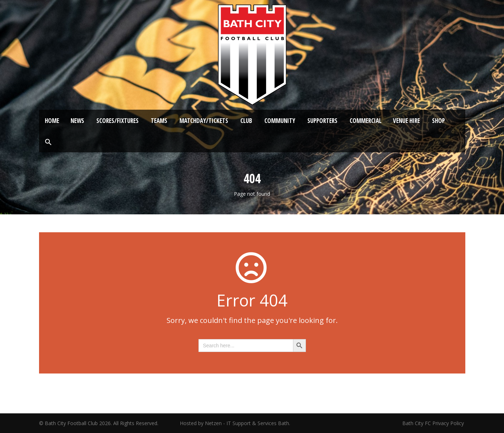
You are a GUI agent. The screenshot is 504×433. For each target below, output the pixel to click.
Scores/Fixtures (117, 121)
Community (280, 121)
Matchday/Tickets (204, 121)
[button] (48, 142)
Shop (438, 121)
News (77, 121)
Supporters (322, 121)
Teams (159, 121)
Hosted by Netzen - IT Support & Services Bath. (235, 423)
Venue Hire (406, 121)
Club (246, 121)
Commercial (366, 121)
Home (52, 121)
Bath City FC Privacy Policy (434, 423)
